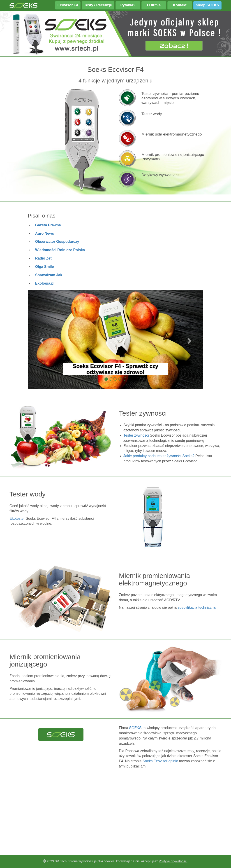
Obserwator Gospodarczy (57, 242)
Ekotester (17, 518)
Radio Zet (43, 258)
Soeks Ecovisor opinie (160, 761)
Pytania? (128, 5)
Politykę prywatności (173, 861)
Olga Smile (45, 267)
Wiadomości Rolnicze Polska (60, 250)
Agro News (45, 233)
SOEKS (135, 728)
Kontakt (180, 5)
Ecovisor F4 (68, 5)
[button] (41, 340)
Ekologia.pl (45, 283)
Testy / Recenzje (98, 5)
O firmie (154, 5)
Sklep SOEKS (207, 5)
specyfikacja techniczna (197, 607)
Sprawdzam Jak (49, 275)
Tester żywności (136, 435)
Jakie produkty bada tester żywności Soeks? (159, 456)
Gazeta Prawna (48, 225)
